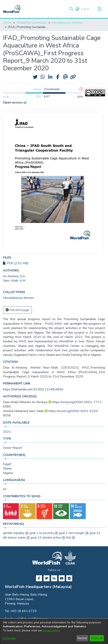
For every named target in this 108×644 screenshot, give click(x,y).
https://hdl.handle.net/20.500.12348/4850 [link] (33, 389)
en (5, 489)
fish (69, 538)
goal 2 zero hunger (72, 533)
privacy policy (51, 630)
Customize (9, 638)
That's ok (97, 638)
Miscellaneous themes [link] (67, 23)
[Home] (12, 9)
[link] (18, 298)
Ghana (7, 468)
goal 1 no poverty (42, 533)
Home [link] (7, 23)
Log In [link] (85, 9)
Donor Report (13, 448)
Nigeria (8, 473)
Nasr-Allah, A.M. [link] (14, 281)
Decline (82, 638)
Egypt (7, 464)
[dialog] (54, 631)
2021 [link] (7, 432)
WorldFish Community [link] (32, 23)
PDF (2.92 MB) (16, 263)
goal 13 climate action (46, 538)
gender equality (14, 533)
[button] (71, 9)
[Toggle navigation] (99, 9)
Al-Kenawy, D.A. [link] (14, 276)
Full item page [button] (17, 310)
